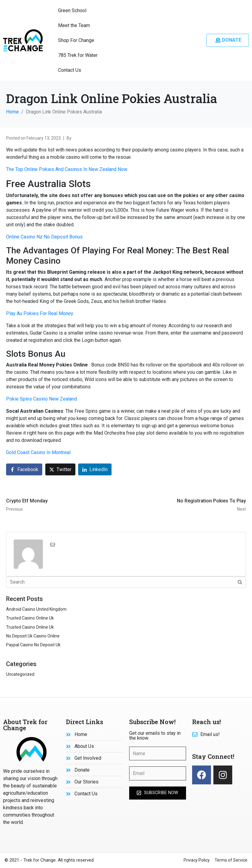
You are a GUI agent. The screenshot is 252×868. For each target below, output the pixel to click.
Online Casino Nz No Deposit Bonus (44, 237)
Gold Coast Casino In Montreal (38, 452)
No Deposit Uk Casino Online (33, 636)
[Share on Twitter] (60, 469)
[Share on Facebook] (24, 469)
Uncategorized (20, 674)
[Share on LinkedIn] (95, 469)
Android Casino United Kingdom (36, 609)
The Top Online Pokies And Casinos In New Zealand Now (67, 169)
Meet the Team (74, 25)
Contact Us (70, 70)
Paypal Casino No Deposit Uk (33, 645)
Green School (72, 10)
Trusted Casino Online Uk (30, 618)
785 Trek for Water (78, 55)
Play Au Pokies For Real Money (40, 313)
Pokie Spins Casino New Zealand (41, 399)
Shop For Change (76, 40)
